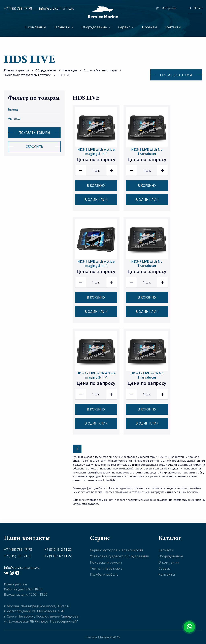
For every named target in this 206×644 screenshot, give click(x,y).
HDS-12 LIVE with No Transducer (147, 375)
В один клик (96, 200)
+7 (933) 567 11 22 (58, 556)
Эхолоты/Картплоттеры (100, 70)
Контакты (173, 27)
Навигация (70, 70)
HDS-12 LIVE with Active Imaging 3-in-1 (96, 375)
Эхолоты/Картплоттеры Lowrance (27, 75)
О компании (35, 27)
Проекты (150, 27)
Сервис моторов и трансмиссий (116, 550)
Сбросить (34, 147)
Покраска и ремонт (106, 562)
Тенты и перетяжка (106, 568)
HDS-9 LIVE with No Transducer (147, 152)
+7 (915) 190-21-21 (18, 556)
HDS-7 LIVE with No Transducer (147, 264)
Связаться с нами (176, 75)
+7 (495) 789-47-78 (18, 8)
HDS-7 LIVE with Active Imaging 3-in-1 (96, 264)
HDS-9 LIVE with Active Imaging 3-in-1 (96, 152)
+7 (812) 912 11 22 (58, 550)
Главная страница (16, 70)
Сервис (126, 27)
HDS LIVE (64, 75)
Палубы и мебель (104, 574)
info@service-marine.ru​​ (57, 8)
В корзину (96, 186)
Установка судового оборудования (119, 556)
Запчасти (63, 27)
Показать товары (34, 133)
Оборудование (96, 27)
